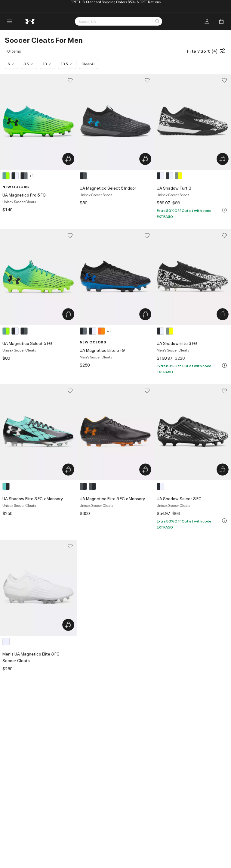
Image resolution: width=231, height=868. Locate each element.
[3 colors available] (170, 176)
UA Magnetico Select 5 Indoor (108, 188)
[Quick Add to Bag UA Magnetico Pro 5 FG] (68, 159)
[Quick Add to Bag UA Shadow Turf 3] (223, 159)
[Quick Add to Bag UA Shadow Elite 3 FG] (223, 314)
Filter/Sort (207, 51)
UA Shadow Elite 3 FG (177, 343)
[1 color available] (84, 176)
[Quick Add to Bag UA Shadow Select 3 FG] (223, 470)
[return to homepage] (30, 21)
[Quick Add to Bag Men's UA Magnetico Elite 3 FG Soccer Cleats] (68, 625)
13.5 (66, 64)
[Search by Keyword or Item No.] (119, 21)
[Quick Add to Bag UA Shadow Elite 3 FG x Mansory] (68, 470)
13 (47, 64)
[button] (157, 22)
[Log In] (207, 21)
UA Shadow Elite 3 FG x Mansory (33, 498)
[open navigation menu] (10, 21)
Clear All (88, 64)
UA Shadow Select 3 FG (179, 498)
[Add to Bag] (221, 21)
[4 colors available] (18, 176)
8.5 (28, 64)
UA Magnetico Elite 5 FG (102, 350)
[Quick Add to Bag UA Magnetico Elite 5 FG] (145, 314)
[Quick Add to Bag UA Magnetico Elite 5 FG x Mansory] (145, 470)
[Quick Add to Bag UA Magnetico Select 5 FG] (68, 314)
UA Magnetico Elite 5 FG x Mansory (112, 498)
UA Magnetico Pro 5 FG (24, 195)
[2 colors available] (166, 331)
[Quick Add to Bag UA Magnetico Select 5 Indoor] (145, 159)
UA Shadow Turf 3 (174, 188)
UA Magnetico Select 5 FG (27, 343)
